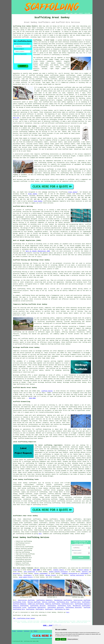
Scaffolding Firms (19, 602)
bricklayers (28, 575)
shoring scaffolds (72, 77)
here (40, 534)
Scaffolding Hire (63, 602)
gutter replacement (41, 573)
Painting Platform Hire (24, 558)
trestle (36, 77)
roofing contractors (77, 575)
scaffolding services (40, 505)
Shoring (18, 552)
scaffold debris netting (34, 210)
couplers (66, 67)
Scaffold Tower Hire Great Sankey (25, 126)
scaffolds (59, 308)
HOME (67, 13)
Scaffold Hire (76, 602)
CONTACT (81, 13)
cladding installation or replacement (75, 573)
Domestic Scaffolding (53, 604)
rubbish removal (83, 570)
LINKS (71, 13)
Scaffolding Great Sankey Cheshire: (26, 26)
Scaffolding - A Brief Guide (44, 40)
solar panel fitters (26, 577)
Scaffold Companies (20, 604)
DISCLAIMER (87, 13)
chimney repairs (59, 570)
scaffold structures (67, 528)
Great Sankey (73, 192)
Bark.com (16, 118)
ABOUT (76, 13)
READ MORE (32, 398)
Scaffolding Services (38, 606)
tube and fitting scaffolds (32, 79)
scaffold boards (47, 391)
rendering (16, 570)
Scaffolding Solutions (56, 607)
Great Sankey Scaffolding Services (31, 537)
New (32, 631)
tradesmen (56, 577)
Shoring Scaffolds (34, 602)
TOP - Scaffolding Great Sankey (24, 618)
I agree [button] (58, 639)
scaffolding (39, 30)
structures (67, 263)
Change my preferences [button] (73, 639)
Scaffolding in (70, 104)
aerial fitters (51, 575)
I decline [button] (63, 639)
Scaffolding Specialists (37, 607)
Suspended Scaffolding (23, 561)
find (19, 519)
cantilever (17, 81)
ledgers (36, 70)
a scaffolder (27, 462)
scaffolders (55, 121)
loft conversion (29, 572)
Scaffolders (86, 602)
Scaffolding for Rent (62, 609)
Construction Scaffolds (26, 600)
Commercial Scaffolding (36, 604)
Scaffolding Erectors (23, 543)
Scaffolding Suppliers (44, 600)
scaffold (52, 368)
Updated (35, 631)
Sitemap (14, 631)
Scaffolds (87, 607)
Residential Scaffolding (63, 600)
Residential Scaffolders (82, 606)
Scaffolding (52, 606)
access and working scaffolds (36, 107)
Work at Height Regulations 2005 (38, 251)
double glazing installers (58, 572)
